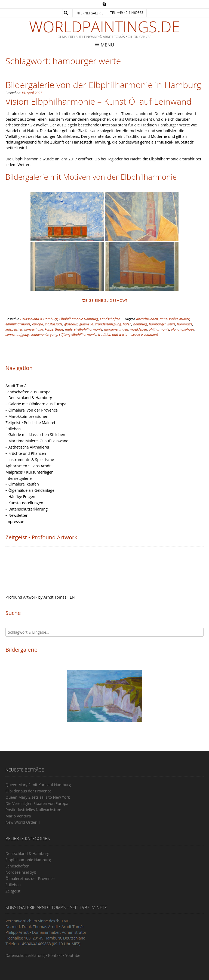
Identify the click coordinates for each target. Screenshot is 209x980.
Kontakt (55, 955)
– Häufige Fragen (20, 497)
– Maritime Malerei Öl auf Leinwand (37, 441)
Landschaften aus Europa (28, 392)
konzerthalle (34, 329)
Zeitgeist (13, 891)
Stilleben (13, 429)
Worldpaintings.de (104, 26)
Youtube (73, 955)
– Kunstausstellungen (24, 503)
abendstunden (147, 319)
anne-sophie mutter (175, 319)
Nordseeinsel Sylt (21, 872)
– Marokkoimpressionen (27, 416)
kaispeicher (14, 329)
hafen (127, 324)
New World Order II (23, 822)
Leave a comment (145, 335)
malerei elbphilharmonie (84, 329)
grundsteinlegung (108, 324)
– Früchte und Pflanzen (26, 453)
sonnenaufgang (17, 335)
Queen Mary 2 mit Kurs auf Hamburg (38, 785)
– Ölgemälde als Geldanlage (30, 490)
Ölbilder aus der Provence (28, 791)
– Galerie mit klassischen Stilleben (35, 435)
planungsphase (182, 329)
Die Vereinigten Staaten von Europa (37, 803)
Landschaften (110, 319)
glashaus (71, 324)
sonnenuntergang (44, 335)
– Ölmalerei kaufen (22, 484)
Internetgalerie (89, 13)
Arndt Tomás (17, 386)
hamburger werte (162, 324)
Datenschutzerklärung (25, 955)
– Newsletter (17, 515)
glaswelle (86, 324)
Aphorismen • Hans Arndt (28, 466)
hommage (185, 324)
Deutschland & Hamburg (39, 319)
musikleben (138, 329)
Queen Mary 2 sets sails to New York (38, 797)
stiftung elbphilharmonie (78, 335)
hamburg (140, 324)
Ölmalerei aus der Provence (30, 878)
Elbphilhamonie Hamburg (79, 319)
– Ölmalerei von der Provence (32, 410)
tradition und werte (113, 335)
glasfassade (54, 324)
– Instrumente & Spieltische (30, 460)
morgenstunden (116, 329)
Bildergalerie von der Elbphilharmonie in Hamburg (103, 85)
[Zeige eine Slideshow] (104, 300)
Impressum (16, 522)
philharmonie (159, 329)
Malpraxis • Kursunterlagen (30, 472)
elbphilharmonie (18, 324)
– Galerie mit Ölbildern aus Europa (36, 404)
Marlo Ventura (18, 816)
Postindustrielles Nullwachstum (33, 810)
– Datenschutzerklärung (27, 509)
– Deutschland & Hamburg (29, 398)
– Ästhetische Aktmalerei (27, 447)
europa (38, 324)
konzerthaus (54, 329)
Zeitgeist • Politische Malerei (30, 423)
